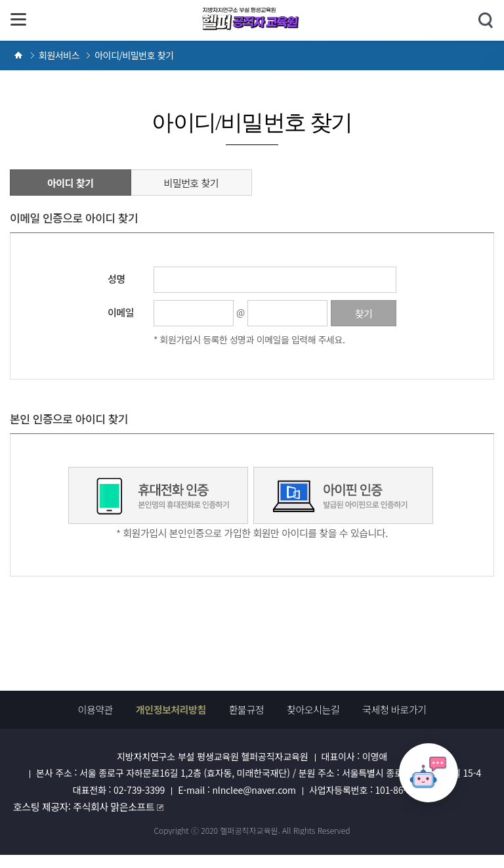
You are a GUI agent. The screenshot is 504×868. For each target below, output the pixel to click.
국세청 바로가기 (394, 710)
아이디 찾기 (71, 183)
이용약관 (95, 710)
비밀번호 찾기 (191, 183)
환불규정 (246, 710)
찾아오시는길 (313, 710)
